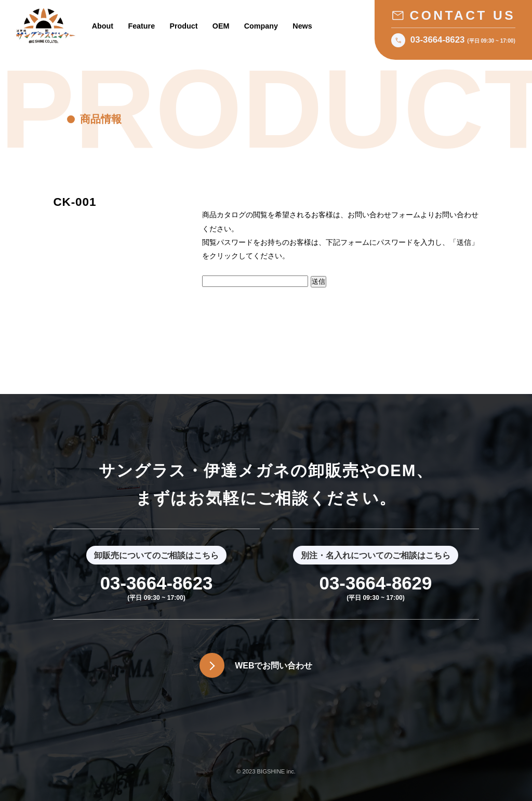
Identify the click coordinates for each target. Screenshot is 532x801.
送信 (318, 281)
